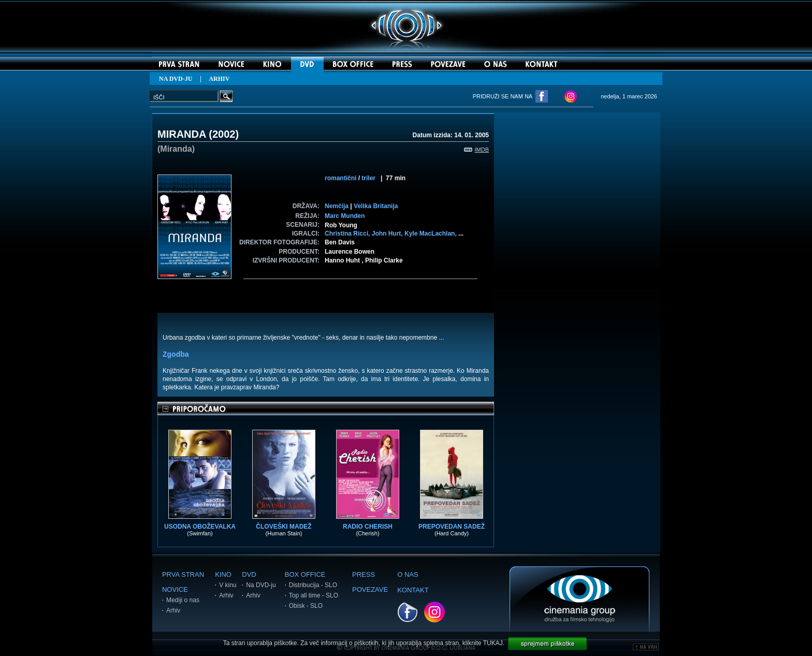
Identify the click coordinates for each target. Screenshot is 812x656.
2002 (224, 134)
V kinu (228, 585)
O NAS (408, 574)
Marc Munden (345, 216)
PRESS (364, 574)
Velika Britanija (376, 206)
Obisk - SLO (306, 606)
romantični (340, 178)
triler (368, 178)
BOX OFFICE (305, 574)
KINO (223, 574)
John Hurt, (388, 234)
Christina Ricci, (348, 234)
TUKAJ (493, 643)
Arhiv (173, 610)
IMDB (477, 150)
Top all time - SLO (314, 595)
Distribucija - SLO (313, 585)
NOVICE (175, 589)
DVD (249, 574)
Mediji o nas (183, 600)
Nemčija (337, 206)
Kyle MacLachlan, (431, 234)
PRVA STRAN (183, 574)
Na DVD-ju (261, 585)
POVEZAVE (370, 589)
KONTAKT (413, 590)
